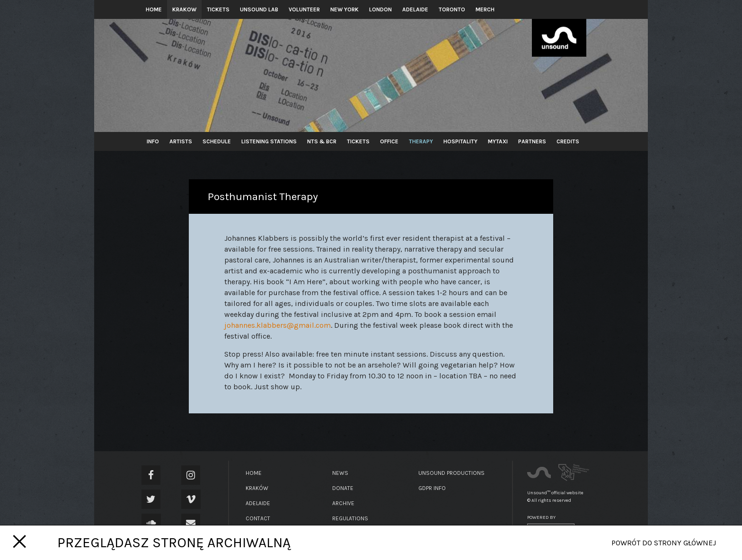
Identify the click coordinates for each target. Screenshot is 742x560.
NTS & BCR (322, 141)
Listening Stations (269, 141)
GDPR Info (432, 488)
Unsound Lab (259, 9)
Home (154, 9)
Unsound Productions (451, 473)
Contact (258, 518)
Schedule (217, 141)
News (340, 473)
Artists (181, 141)
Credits (568, 141)
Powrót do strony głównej (664, 543)
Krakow (184, 9)
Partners (532, 141)
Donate (343, 488)
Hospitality (460, 141)
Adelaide (415, 9)
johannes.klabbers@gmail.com (278, 325)
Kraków (257, 488)
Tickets (218, 9)
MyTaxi (498, 141)
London (380, 9)
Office (389, 141)
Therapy (421, 141)
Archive (343, 503)
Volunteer (304, 9)
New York (344, 9)
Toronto (452, 9)
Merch (485, 9)
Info (153, 141)
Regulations (350, 518)
